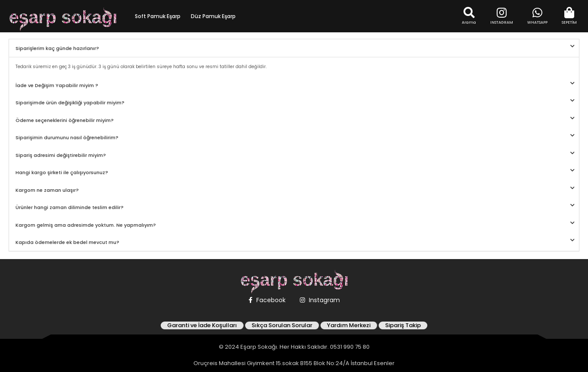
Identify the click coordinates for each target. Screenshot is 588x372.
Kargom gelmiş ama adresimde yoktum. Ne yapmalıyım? (86, 225)
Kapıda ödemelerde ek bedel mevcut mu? (67, 242)
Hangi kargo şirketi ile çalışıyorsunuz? (62, 172)
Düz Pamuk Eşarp (213, 16)
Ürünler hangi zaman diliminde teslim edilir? (70, 207)
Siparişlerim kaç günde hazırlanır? (57, 48)
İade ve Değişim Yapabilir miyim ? (57, 85)
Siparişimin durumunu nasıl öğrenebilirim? (67, 138)
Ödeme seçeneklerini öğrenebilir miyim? (65, 120)
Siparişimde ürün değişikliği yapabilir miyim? (70, 103)
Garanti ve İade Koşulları (202, 325)
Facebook (267, 300)
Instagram (320, 300)
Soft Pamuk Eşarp (158, 16)
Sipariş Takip (403, 325)
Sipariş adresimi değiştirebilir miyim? (61, 155)
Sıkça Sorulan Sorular (282, 325)
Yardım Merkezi (349, 325)
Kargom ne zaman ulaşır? (47, 190)
